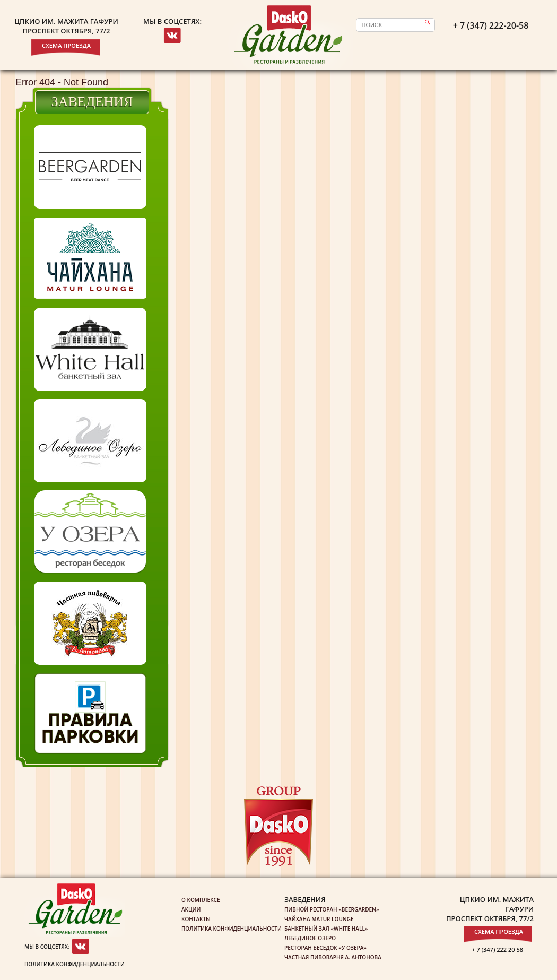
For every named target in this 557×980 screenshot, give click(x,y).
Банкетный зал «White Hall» (326, 929)
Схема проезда (66, 45)
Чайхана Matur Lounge (319, 919)
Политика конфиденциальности (75, 964)
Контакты (196, 919)
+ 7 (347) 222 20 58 (497, 949)
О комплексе (201, 900)
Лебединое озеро (310, 938)
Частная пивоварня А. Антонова (333, 957)
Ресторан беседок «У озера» (325, 948)
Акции (191, 909)
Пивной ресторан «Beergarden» (332, 909)
